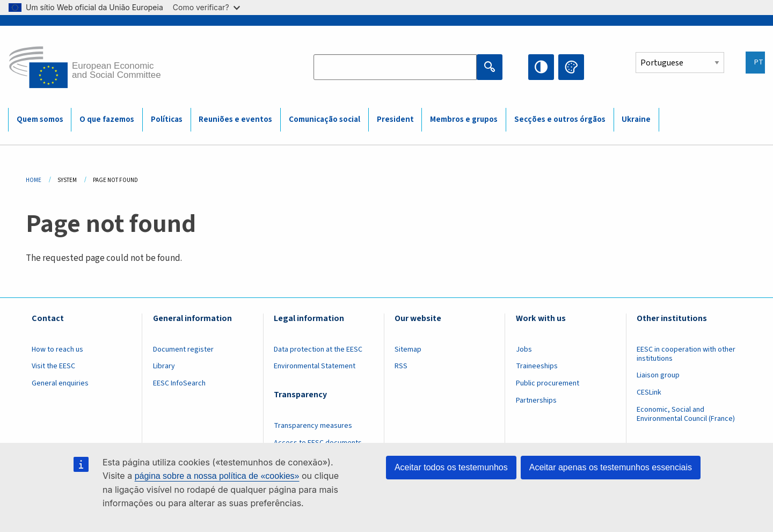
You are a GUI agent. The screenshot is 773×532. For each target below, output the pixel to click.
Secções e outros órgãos (560, 119)
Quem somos (40, 119)
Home (34, 180)
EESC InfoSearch (179, 383)
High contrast (541, 67)
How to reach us (57, 349)
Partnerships (536, 400)
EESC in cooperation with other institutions (686, 354)
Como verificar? (206, 7)
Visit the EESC (53, 366)
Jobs (524, 349)
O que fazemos (107, 119)
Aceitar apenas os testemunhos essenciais (611, 467)
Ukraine (636, 119)
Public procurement (548, 383)
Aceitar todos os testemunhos (451, 467)
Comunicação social (324, 119)
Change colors (571, 67)
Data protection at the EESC (318, 349)
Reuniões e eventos (235, 119)
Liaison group (658, 375)
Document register (183, 349)
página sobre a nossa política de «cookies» (217, 476)
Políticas (167, 119)
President (395, 119)
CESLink (649, 392)
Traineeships (537, 366)
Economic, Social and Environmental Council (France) (687, 414)
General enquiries (60, 383)
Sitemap (408, 349)
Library (164, 366)
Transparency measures (313, 426)
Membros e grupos (464, 119)
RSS (401, 366)
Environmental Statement (315, 366)
